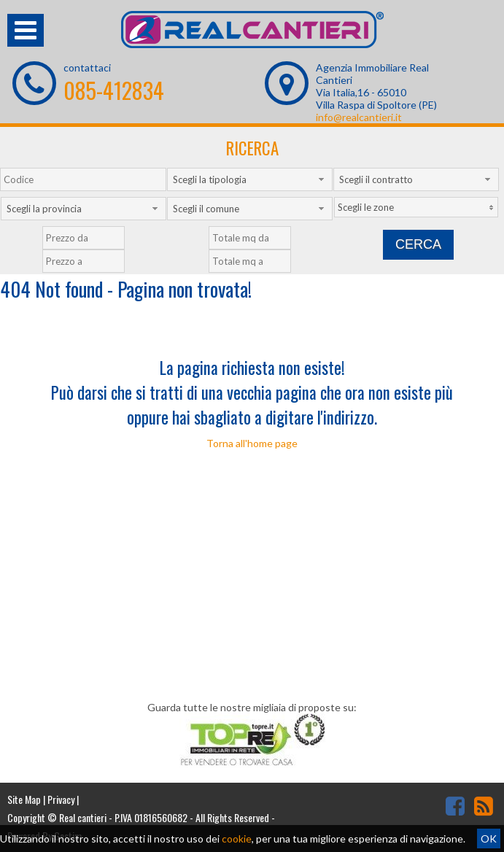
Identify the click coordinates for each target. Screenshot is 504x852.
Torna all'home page (252, 443)
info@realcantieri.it (359, 117)
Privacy (61, 799)
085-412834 (114, 90)
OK (489, 839)
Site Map (24, 799)
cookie (237, 839)
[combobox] (250, 179)
